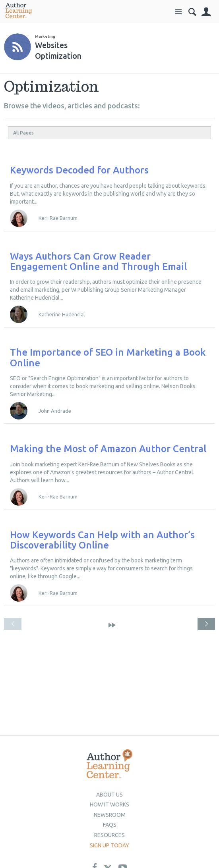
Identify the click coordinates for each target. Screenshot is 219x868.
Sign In (206, 12)
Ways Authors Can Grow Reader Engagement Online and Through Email (98, 261)
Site (178, 12)
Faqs (110, 825)
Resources (109, 835)
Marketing (45, 36)
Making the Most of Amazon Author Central (108, 449)
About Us (109, 795)
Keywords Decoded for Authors (79, 170)
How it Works (109, 804)
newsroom (110, 815)
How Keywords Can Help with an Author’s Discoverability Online (102, 540)
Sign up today (109, 845)
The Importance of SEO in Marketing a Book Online (108, 357)
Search (192, 12)
